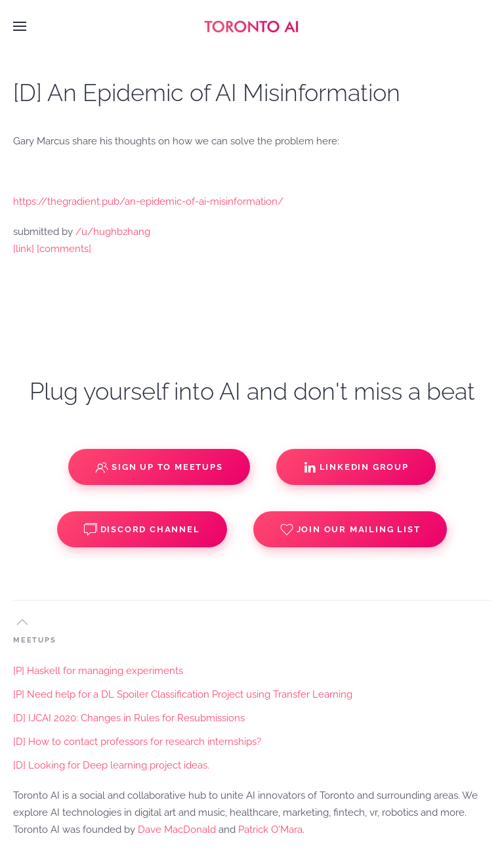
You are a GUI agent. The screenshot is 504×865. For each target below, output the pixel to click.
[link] (24, 249)
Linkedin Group (356, 467)
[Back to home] (252, 26)
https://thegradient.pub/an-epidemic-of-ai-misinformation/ (148, 201)
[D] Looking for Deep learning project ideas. (111, 765)
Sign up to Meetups (159, 467)
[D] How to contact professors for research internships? (137, 742)
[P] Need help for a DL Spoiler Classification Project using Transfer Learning (183, 694)
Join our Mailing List (350, 530)
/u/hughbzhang (113, 232)
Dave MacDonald (177, 830)
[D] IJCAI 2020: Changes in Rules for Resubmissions (129, 718)
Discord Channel (142, 530)
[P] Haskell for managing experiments (98, 671)
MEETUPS (35, 640)
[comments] (64, 249)
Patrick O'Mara (270, 830)
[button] (20, 26)
